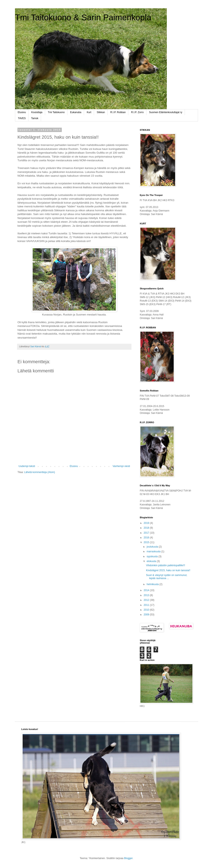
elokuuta (152, 561)
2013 (147, 595)
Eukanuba (76, 112)
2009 (147, 615)
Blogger (128, 858)
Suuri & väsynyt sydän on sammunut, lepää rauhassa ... (167, 577)
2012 (147, 600)
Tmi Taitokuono (56, 112)
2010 (147, 610)
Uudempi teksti (27, 466)
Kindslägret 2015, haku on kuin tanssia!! (168, 570)
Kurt (89, 112)
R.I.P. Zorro (137, 112)
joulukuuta (153, 547)
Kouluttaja (37, 112)
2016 (147, 538)
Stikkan (101, 112)
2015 (147, 542)
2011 (147, 605)
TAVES (22, 118)
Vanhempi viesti (121, 466)
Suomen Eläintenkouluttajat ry (166, 112)
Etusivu (22, 112)
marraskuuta (154, 551)
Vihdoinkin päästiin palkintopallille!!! (166, 565)
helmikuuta (153, 584)
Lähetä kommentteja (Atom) (40, 472)
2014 (147, 590)
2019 (147, 523)
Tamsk (35, 118)
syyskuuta (153, 556)
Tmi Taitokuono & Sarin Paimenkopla (83, 17)
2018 (147, 528)
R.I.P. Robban (118, 112)
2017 (147, 533)
